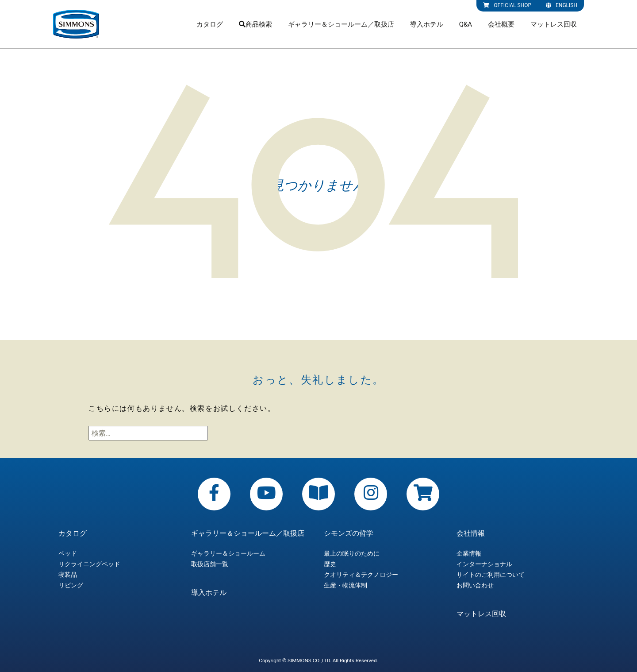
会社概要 (501, 24)
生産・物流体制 (345, 585)
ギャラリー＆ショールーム (228, 553)
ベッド (68, 553)
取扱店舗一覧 (210, 564)
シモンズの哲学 (349, 533)
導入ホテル (427, 24)
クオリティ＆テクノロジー (361, 575)
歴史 (330, 564)
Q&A (466, 24)
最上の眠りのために (352, 553)
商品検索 (255, 24)
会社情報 (471, 533)
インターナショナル (484, 564)
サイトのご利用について (491, 575)
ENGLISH (562, 5)
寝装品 (68, 575)
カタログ (210, 24)
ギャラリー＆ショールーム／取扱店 (341, 24)
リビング (71, 585)
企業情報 (469, 553)
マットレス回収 (554, 24)
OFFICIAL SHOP (507, 5)
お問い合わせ (475, 585)
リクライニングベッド (89, 564)
